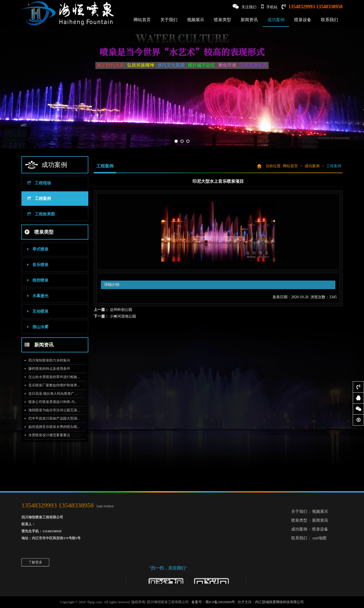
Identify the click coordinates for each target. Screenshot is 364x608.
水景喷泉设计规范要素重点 (47, 435)
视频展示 (196, 20)
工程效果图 (39, 214)
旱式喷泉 (36, 249)
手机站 (269, 7)
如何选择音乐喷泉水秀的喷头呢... (52, 427)
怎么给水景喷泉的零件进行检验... (52, 377)
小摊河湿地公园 (123, 316)
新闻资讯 (249, 20)
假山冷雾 (36, 327)
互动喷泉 (36, 311)
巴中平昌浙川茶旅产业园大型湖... (52, 418)
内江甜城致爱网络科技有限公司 (279, 602)
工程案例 (37, 199)
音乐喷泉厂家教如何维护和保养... (52, 385)
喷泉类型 (222, 20)
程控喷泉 (36, 280)
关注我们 (244, 7)
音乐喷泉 (36, 265)
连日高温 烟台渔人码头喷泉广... (51, 393)
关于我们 (169, 20)
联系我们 (329, 20)
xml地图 (319, 513)
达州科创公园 (121, 310)
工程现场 (37, 183)
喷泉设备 (303, 20)
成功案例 (276, 20)
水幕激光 (36, 296)
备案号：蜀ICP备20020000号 (213, 602)
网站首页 (142, 20)
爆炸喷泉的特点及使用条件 (47, 369)
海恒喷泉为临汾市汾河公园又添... (52, 410)
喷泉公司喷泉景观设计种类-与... (51, 402)
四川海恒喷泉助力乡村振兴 (47, 360)
